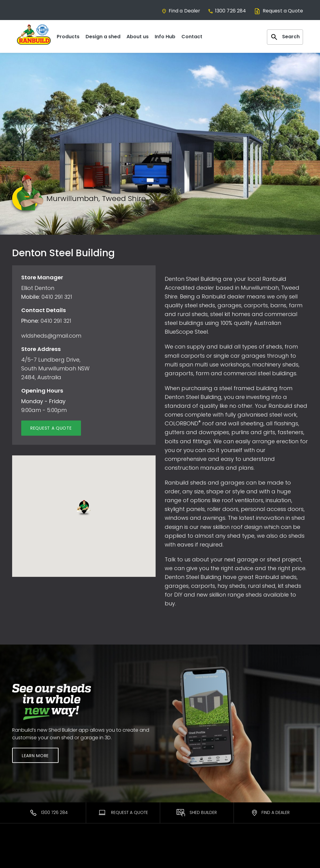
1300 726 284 (227, 11)
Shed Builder (197, 813)
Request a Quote (278, 11)
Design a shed (103, 37)
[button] (84, 508)
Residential (24, 861)
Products (68, 37)
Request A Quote (123, 812)
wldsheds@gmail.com (51, 336)
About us (138, 37)
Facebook (252, 861)
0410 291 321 (57, 297)
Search (285, 37)
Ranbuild (98, 853)
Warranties (176, 853)
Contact (192, 37)
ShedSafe (175, 861)
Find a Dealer (181, 11)
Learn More (35, 756)
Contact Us (253, 853)
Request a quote (51, 428)
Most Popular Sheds (34, 853)
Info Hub (165, 37)
